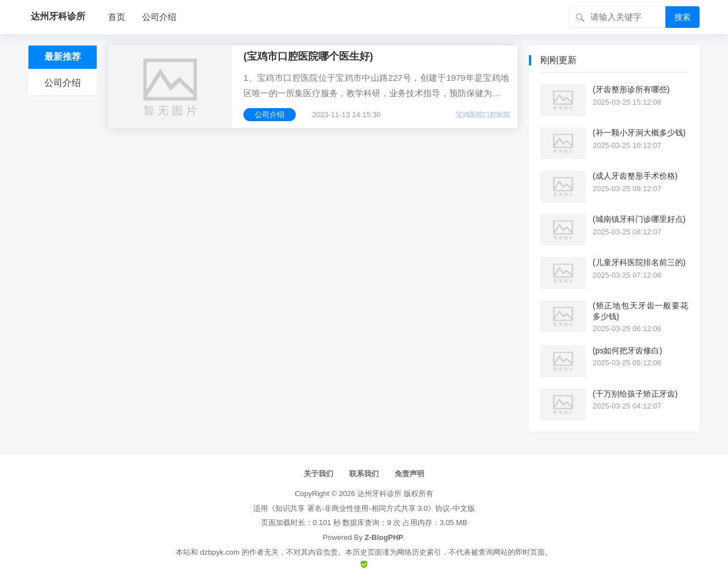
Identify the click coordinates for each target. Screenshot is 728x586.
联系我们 (364, 474)
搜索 (682, 17)
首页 (117, 17)
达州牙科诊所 (379, 494)
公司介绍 (159, 17)
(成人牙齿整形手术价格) (635, 176)
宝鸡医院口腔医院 (483, 115)
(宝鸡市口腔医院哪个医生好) (308, 56)
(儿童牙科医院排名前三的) (639, 262)
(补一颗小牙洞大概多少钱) (639, 133)
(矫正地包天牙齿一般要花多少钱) (640, 311)
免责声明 (409, 474)
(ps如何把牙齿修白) (627, 350)
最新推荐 (63, 57)
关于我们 (318, 474)
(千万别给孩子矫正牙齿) (635, 394)
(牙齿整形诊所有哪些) (631, 89)
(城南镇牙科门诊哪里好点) (639, 219)
